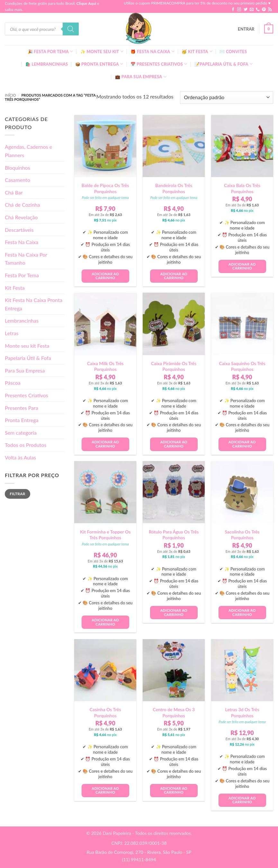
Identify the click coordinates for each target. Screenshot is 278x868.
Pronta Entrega (22, 420)
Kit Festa (15, 288)
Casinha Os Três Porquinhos (105, 712)
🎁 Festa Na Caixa (152, 51)
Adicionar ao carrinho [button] (105, 276)
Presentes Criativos (27, 395)
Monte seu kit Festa (27, 346)
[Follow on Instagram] (239, 10)
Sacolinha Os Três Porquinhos (242, 535)
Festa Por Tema (22, 275)
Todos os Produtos (26, 445)
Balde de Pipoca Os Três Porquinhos (105, 188)
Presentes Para (22, 408)
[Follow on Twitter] (246, 10)
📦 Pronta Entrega (99, 64)
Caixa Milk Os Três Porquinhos (105, 366)
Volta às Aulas (20, 457)
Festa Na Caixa (22, 242)
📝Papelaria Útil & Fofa (224, 64)
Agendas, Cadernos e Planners (28, 151)
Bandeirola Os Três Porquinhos (174, 188)
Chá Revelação (21, 217)
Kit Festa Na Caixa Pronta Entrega (34, 304)
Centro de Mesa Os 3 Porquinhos (174, 712)
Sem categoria (21, 433)
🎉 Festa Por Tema (50, 51)
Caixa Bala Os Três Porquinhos (242, 188)
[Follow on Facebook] (233, 10)
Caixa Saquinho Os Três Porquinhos (242, 366)
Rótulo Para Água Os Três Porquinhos (174, 535)
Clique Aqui (86, 3)
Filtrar (18, 494)
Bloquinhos (18, 168)
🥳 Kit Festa (197, 51)
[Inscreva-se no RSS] (270, 10)
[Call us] (258, 10)
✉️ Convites (233, 52)
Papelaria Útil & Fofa (28, 358)
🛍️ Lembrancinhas (47, 64)
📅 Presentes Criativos (159, 64)
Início (10, 95)
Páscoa (13, 383)
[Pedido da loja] (227, 97)
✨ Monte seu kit (102, 51)
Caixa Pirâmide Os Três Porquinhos (174, 366)
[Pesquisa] (71, 29)
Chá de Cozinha (22, 205)
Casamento (18, 180)
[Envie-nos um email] (252, 10)
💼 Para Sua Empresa (141, 77)
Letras (12, 333)
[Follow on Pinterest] (264, 10)
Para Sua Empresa (25, 370)
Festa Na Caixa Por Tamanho (26, 259)
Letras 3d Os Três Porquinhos (242, 712)
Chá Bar (14, 192)
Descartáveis (19, 230)
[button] (246, 29)
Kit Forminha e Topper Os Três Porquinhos (105, 535)
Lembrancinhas (22, 321)
